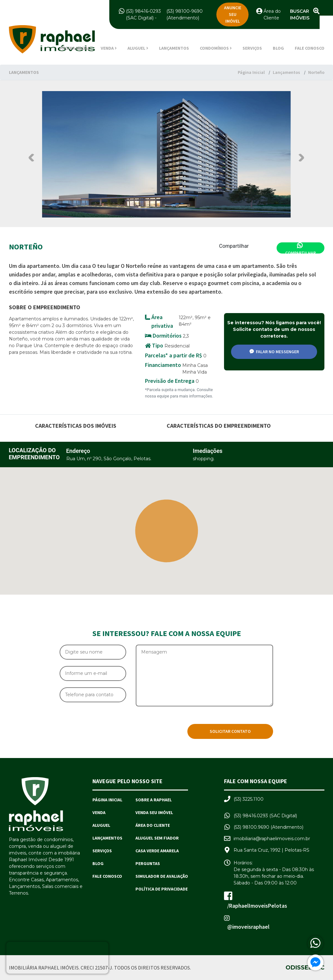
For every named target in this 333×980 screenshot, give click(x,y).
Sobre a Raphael (154, 800)
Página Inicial (75, 48)
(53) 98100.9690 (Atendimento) (268, 827)
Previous (33, 157)
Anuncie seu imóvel (233, 14)
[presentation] (108, 726)
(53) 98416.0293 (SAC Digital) (265, 816)
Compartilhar (234, 246)
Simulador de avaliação (162, 876)
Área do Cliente (153, 825)
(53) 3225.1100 (249, 799)
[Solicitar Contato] (230, 731)
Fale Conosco (310, 48)
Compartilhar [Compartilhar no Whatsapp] (300, 248)
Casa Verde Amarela (157, 851)
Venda (99, 812)
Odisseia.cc (305, 967)
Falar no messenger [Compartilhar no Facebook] (274, 352)
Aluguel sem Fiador (157, 838)
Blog (278, 48)
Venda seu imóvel (154, 812)
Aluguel (101, 825)
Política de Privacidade (162, 889)
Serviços (252, 48)
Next (300, 157)
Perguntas (148, 863)
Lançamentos (174, 48)
